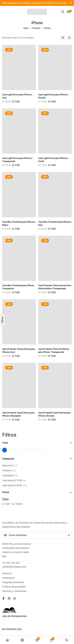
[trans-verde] (35, 450)
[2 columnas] (69, 38)
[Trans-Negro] (17, 450)
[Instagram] (9, 598)
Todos (5, 499)
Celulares (9, 471)
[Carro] (68, 12)
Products (36, 28)
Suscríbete (69, 535)
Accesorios (10, 466)
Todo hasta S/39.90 (14, 486)
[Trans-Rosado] (29, 450)
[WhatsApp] (15, 598)
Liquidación (10, 476)
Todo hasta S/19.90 (14, 481)
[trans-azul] (11, 450)
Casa (26, 28)
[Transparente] (41, 450)
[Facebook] (4, 598)
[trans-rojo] (23, 450)
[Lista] (63, 38)
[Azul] (5, 450)
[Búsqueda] (63, 12)
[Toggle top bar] (71, 3)
